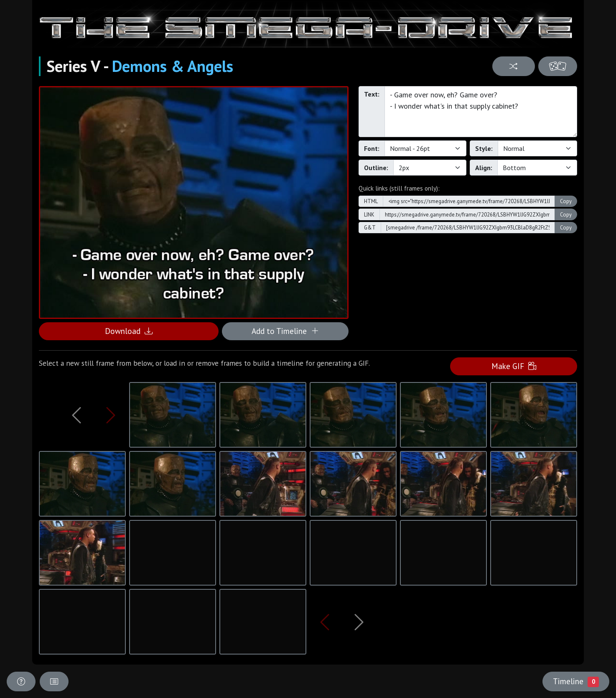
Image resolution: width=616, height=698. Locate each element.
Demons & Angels (173, 66)
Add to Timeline (285, 331)
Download (129, 331)
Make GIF (514, 366)
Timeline (576, 681)
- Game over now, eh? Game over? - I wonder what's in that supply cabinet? (481, 112)
